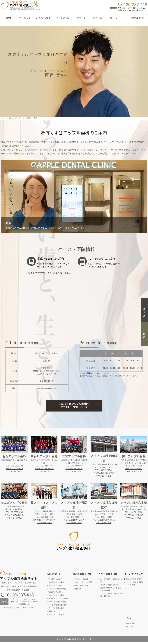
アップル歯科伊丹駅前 (57, 603)
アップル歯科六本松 (56, 609)
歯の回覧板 (130, 625)
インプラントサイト (56, 616)
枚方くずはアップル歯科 (58, 599)
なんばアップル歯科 (56, 596)
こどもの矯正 (63, 18)
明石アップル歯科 (55, 580)
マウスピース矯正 (81, 580)
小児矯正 (110, 586)
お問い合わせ (144, 334)
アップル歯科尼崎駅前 (57, 590)
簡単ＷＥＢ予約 (144, 310)
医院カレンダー (94, 374)
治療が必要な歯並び (134, 580)
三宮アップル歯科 (55, 587)
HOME (8, 18)
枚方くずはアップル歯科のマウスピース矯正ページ (74, 407)
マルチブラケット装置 (83, 583)
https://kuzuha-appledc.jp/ (46, 388)
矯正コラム (130, 628)
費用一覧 (81, 18)
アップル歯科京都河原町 (58, 606)
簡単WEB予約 (138, 18)
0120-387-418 (20, 596)
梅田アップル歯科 (55, 593)
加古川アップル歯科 (56, 583)
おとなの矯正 (43, 18)
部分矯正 (78, 590)
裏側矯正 (81, 587)
